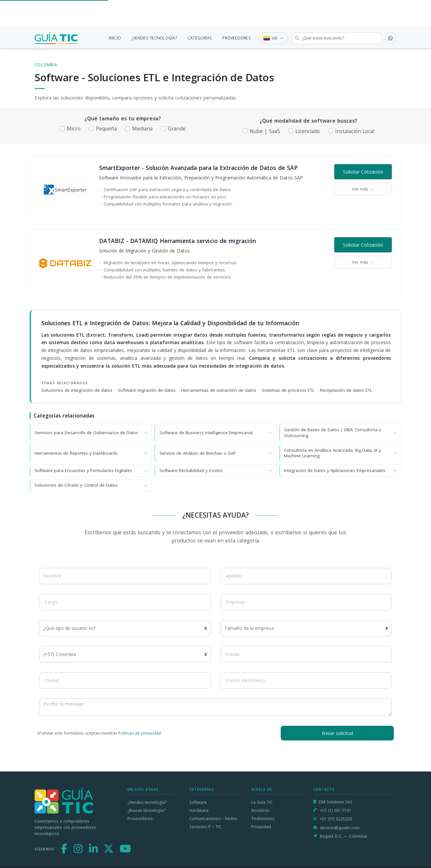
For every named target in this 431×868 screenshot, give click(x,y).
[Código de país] (125, 654)
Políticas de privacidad (140, 733)
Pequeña (106, 129)
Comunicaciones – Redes (213, 819)
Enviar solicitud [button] (337, 733)
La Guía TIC (262, 802)
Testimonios (263, 819)
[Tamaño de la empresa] (306, 628)
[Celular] (306, 654)
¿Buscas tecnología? (146, 810)
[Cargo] (125, 602)
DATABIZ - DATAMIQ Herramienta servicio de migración (178, 241)
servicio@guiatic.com (340, 828)
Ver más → (363, 189)
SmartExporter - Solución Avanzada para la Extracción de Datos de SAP (198, 168)
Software (198, 802)
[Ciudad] (125, 680)
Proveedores (140, 819)
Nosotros (260, 810)
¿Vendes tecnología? (147, 802)
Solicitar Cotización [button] (363, 172)
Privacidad (261, 827)
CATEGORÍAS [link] (200, 38)
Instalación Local (355, 131)
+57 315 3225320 (336, 819)
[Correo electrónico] (306, 680)
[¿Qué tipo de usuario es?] (125, 628)
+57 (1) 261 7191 (335, 810)
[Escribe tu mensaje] (215, 707)
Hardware (199, 810)
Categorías (201, 790)
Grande (177, 129)
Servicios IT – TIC (205, 827)
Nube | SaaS (265, 131)
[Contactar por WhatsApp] (391, 38)
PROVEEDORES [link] (236, 38)
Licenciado (308, 131)
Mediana (142, 129)
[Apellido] (306, 576)
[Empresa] (306, 602)
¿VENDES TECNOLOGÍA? (154, 38)
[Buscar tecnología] (336, 38)
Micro (74, 129)
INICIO (115, 38)
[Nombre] (125, 576)
